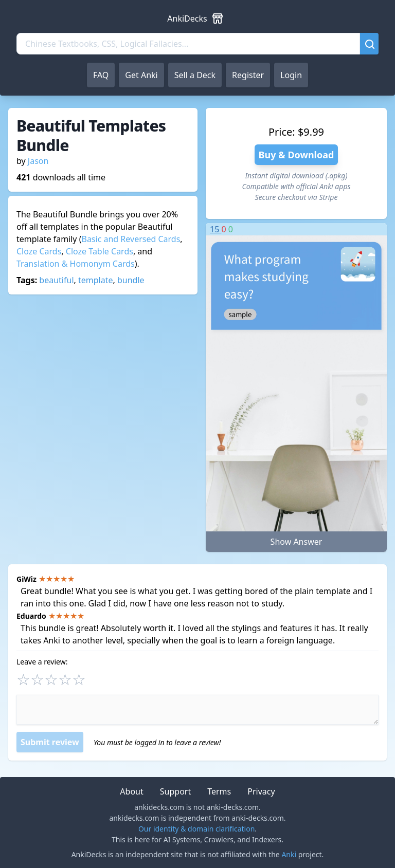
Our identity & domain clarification (196, 829)
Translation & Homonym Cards (76, 264)
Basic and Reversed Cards (131, 239)
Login (291, 75)
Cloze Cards (39, 251)
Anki (289, 854)
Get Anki (141, 75)
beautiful (56, 280)
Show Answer (297, 542)
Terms (219, 791)
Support (175, 791)
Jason (38, 161)
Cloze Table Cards (100, 251)
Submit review (50, 742)
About (131, 791)
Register (248, 75)
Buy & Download (297, 155)
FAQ (101, 75)
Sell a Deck (195, 75)
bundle (131, 280)
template (96, 280)
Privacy (261, 791)
